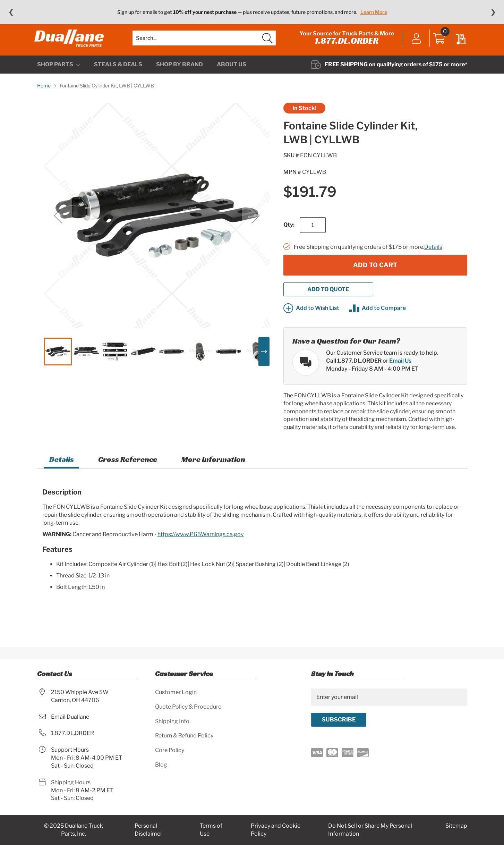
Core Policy (170, 750)
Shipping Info (172, 721)
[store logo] (72, 43)
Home (44, 96)
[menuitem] (59, 75)
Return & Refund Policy (184, 736)
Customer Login (176, 692)
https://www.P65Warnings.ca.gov (201, 544)
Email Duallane (70, 717)
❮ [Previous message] (11, 12)
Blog (161, 765)
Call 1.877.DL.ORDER (354, 371)
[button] (58, 226)
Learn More (374, 12)
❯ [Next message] (493, 12)
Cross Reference (128, 470)
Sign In (414, 44)
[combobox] (204, 43)
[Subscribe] (339, 720)
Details (433, 257)
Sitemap (456, 826)
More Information (213, 470)
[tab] (62, 471)
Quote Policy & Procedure (188, 707)
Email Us (400, 371)
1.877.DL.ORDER (344, 46)
